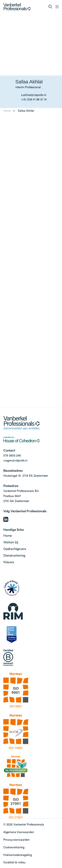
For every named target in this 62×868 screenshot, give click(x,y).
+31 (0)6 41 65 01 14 (34, 99)
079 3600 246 (12, 455)
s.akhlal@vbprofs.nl (34, 95)
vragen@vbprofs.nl (15, 460)
